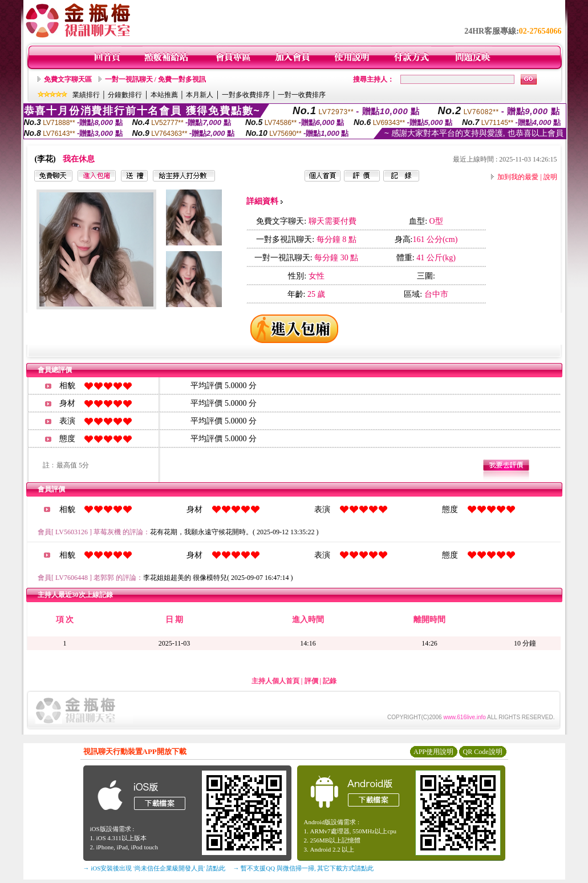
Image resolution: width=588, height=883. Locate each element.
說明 (550, 177)
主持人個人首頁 (275, 681)
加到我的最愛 (518, 177)
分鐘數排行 (125, 95)
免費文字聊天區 (68, 79)
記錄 (330, 681)
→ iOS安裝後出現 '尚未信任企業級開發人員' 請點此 (154, 868)
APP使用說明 (433, 752)
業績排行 (86, 95)
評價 (311, 681)
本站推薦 (164, 95)
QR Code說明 (483, 752)
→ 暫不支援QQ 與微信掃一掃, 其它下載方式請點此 (304, 868)
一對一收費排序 (302, 95)
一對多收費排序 (246, 95)
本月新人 (200, 95)
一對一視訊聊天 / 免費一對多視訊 (155, 79)
